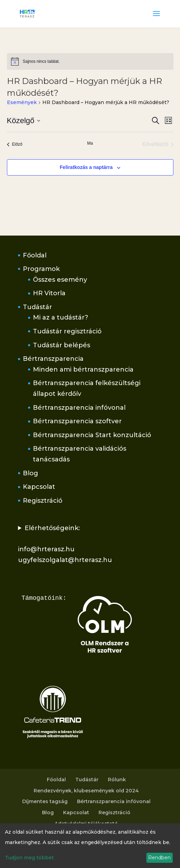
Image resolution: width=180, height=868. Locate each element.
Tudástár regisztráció (67, 331)
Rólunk (117, 780)
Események (22, 102)
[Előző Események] (15, 144)
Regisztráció (43, 501)
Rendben (159, 858)
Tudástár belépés (62, 345)
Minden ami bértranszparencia (83, 369)
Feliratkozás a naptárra (86, 167)
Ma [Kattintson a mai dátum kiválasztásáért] (90, 143)
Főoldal (35, 255)
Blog (31, 473)
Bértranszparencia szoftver (77, 421)
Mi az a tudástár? (61, 317)
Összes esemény (60, 280)
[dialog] (90, 846)
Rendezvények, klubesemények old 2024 (86, 791)
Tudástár (37, 307)
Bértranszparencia (53, 359)
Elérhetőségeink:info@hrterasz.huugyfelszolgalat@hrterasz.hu (65, 544)
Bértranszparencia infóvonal (79, 408)
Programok (41, 269)
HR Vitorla (49, 293)
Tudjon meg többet (29, 858)
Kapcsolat (39, 487)
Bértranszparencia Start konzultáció (92, 435)
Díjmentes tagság (45, 801)
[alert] (90, 61)
